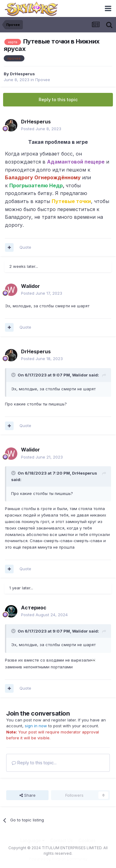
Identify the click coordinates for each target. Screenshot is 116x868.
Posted (41, 129)
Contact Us (62, 840)
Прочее (43, 80)
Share (28, 795)
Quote (25, 247)
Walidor (30, 286)
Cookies (87, 840)
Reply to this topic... (34, 763)
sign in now (36, 726)
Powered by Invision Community (58, 859)
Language (32, 840)
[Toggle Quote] (14, 375)
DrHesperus (22, 74)
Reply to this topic (58, 100)
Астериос (34, 608)
